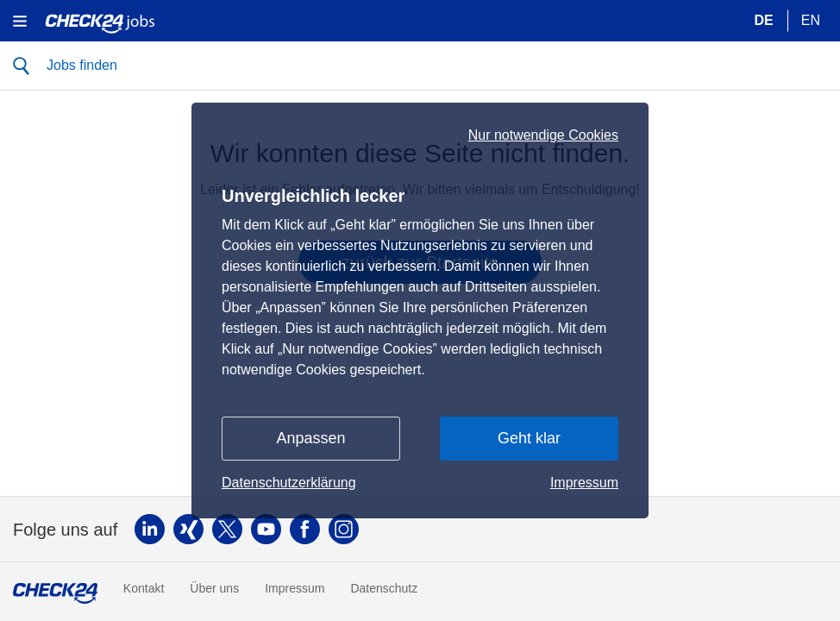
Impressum (584, 483)
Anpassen (310, 438)
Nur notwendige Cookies (543, 135)
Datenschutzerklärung (289, 483)
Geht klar (529, 438)
